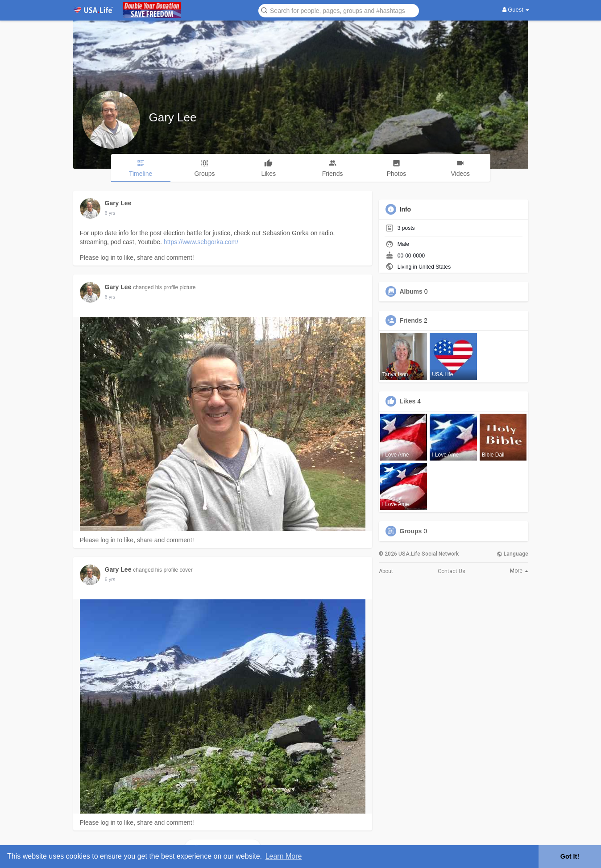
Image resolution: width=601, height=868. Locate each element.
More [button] (519, 571)
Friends (411, 320)
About (386, 571)
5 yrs (110, 213)
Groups (411, 531)
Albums (411, 291)
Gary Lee (173, 117)
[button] (339, 10)
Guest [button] (516, 10)
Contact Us (452, 571)
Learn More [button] (284, 856)
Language (512, 554)
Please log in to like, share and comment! (137, 257)
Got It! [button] (570, 856)
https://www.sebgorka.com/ (201, 242)
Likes (408, 401)
